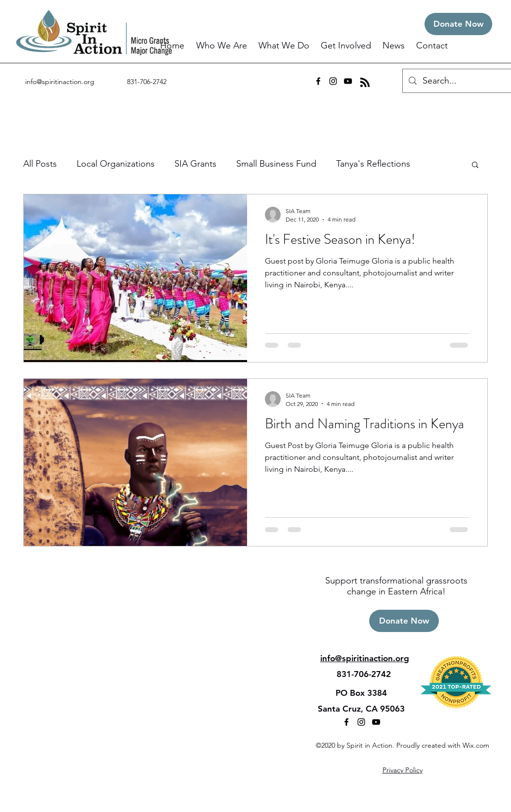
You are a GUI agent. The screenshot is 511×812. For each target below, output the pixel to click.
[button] (222, 46)
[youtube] (348, 81)
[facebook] (318, 81)
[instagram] (333, 81)
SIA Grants (195, 164)
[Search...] (457, 81)
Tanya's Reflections (373, 164)
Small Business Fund (276, 164)
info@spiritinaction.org (60, 82)
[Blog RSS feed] (365, 83)
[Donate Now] (458, 24)
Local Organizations (116, 164)
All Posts (40, 164)
